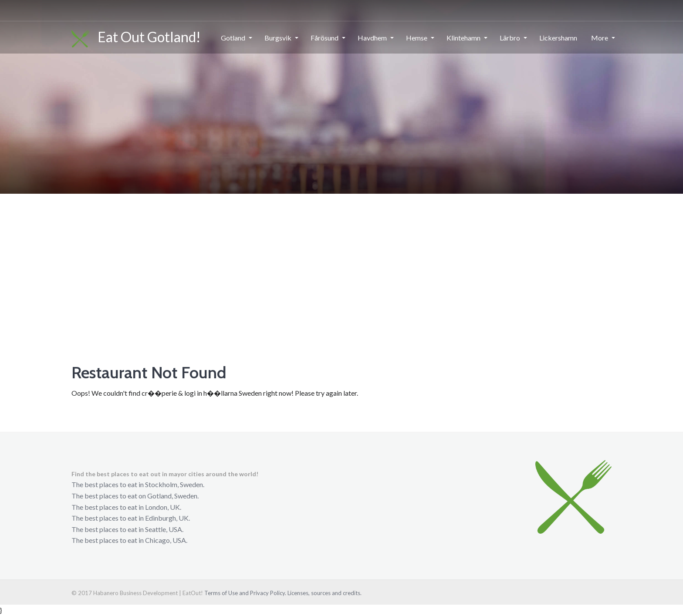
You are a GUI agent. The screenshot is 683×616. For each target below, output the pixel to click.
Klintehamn (463, 38)
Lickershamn (558, 38)
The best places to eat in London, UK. (126, 507)
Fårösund (325, 38)
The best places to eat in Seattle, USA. (127, 529)
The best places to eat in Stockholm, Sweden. (138, 484)
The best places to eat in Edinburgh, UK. (131, 518)
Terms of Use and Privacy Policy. (245, 593)
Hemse (417, 38)
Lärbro (510, 38)
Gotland (233, 38)
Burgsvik (278, 38)
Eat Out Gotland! (136, 38)
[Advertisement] (341, 259)
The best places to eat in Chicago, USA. (129, 540)
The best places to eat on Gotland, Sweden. (135, 496)
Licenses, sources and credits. (325, 593)
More (600, 38)
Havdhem (372, 38)
